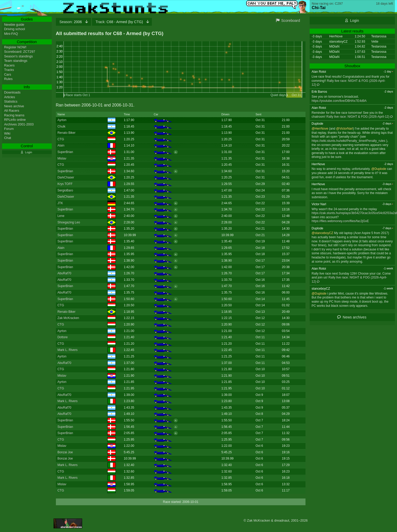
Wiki (7, 133)
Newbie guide (14, 25)
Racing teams (14, 115)
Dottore (63, 337)
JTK (60, 203)
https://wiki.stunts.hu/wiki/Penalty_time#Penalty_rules (349, 141)
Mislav (62, 158)
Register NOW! (15, 47)
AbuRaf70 (64, 273)
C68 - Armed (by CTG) (120, 22)
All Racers (12, 111)
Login (355, 21)
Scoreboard (291, 21)
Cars (8, 74)
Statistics (11, 101)
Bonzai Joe (65, 452)
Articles (10, 97)
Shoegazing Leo (69, 222)
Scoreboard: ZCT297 (20, 52)
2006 (71, 22)
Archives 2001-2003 (19, 124)
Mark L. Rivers (67, 350)
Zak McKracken (68, 318)
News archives (354, 317)
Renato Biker (66, 133)
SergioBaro (65, 190)
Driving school (15, 29)
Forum (9, 129)
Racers (9, 65)
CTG (61, 139)
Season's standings (19, 56)
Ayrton (62, 120)
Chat (8, 138)
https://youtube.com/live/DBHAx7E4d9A (339, 101)
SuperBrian (65, 152)
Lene (61, 216)
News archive (14, 106)
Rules (8, 79)
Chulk (61, 127)
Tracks (9, 70)
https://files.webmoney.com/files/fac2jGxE (340, 221)
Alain (61, 145)
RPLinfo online (15, 120)
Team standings (16, 61)
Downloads (12, 92)
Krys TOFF (65, 184)
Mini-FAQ (11, 34)
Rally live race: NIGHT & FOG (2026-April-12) (358, 117)
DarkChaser (66, 177)
